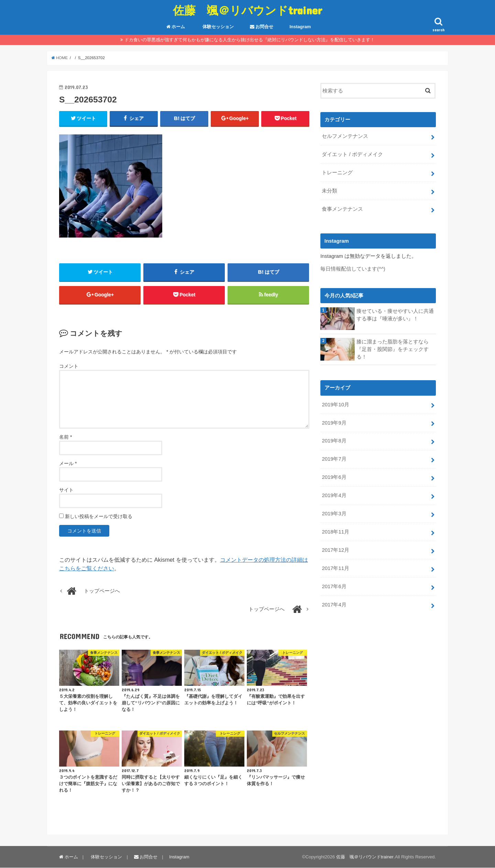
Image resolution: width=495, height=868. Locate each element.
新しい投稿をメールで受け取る (99, 517)
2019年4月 (334, 495)
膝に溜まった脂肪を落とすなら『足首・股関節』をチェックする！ (393, 349)
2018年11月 (335, 531)
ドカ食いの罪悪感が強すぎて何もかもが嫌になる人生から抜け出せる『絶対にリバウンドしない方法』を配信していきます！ (250, 40)
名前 (65, 437)
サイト (66, 490)
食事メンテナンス (342, 209)
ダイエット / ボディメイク (352, 154)
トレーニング (337, 173)
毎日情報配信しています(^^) (353, 269)
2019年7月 (334, 459)
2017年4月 (334, 604)
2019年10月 (335, 404)
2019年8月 (334, 441)
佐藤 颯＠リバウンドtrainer (247, 10)
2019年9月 (334, 422)
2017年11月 (335, 568)
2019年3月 (334, 513)
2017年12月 (335, 550)
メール (68, 464)
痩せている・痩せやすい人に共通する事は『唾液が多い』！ (395, 315)
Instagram (300, 27)
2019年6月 (334, 477)
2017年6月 (334, 586)
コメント (69, 366)
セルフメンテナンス (345, 136)
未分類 (329, 191)
